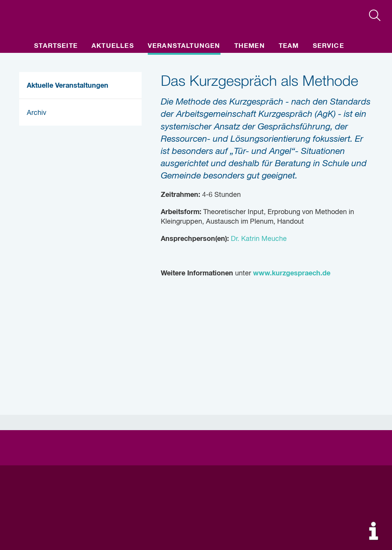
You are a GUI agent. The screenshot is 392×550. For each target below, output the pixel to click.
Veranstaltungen (184, 46)
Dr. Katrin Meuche (258, 239)
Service (328, 46)
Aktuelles (113, 46)
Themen (250, 46)
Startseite (56, 46)
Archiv (37, 113)
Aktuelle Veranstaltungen (68, 86)
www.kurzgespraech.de (292, 273)
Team (289, 46)
